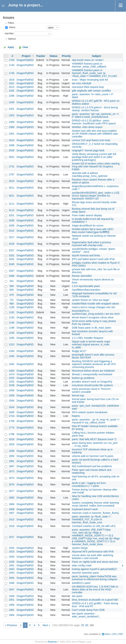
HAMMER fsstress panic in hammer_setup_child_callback (89, 65)
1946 (12, 583)
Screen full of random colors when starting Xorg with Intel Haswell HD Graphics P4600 (96, 166)
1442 (12, 364)
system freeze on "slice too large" (91, 300)
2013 (12, 87)
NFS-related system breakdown (90, 412)
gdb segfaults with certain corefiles (91, 91)
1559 (12, 395)
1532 (12, 382)
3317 (12, 237)
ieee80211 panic (81, 583)
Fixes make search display (87, 215)
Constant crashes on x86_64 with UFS (94, 526)
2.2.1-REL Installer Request (87, 338)
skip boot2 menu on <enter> (88, 60)
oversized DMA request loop (88, 87)
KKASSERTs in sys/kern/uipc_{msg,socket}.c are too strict (96, 312)
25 (82, 625)
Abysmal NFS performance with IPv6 (93, 552)
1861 (12, 461)
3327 (12, 250)
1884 (12, 504)
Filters (11, 23)
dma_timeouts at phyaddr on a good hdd (95, 600)
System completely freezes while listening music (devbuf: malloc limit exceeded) (95, 504)
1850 (12, 456)
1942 (12, 569)
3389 (12, 276)
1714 (12, 416)
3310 (12, 231)
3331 (12, 255)
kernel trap (78, 395)
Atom (107, 634)
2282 (12, 91)
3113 (12, 210)
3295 (12, 226)
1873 (12, 471)
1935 (12, 557)
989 (12, 304)
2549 (12, 150)
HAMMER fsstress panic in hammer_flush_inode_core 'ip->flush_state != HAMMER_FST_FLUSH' (95, 73)
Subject (97, 56)
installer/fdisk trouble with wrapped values (95, 304)
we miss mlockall (81, 83)
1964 (12, 615)
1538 (12, 385)
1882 (12, 498)
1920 (12, 548)
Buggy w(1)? (79, 351)
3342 (12, 259)
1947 (12, 589)
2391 (12, 134)
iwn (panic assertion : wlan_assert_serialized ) (86, 615)
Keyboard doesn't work (85, 509)
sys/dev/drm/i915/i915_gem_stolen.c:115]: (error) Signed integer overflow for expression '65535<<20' (96, 196)
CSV (114, 634)
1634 (12, 407)
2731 (12, 166)
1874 (12, 478)
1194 (12, 323)
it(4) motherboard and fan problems (92, 466)
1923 (12, 552)
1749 (12, 73)
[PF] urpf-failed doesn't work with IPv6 (93, 259)
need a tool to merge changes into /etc (94, 307)
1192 (12, 312)
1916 (12, 526)
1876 (12, 484)
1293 (12, 338)
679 (12, 295)
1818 (12, 439)
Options (12, 39)
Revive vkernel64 (82, 276)
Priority (66, 56)
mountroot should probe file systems (92, 385)
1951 (12, 600)
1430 (12, 351)
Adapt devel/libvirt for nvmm (88, 226)
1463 (12, 371)
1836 (12, 451)
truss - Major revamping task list (90, 80)
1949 (12, 596)
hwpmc (76, 416)
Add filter (9, 34)
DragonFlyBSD (25, 60)
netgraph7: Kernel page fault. (88, 150)
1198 (12, 328)
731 (12, 300)
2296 (12, 96)
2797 (12, 174)
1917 (12, 537)
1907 (12, 513)
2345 (12, 102)
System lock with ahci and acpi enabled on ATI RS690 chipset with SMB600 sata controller (95, 134)
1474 (12, 374)
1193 (12, 317)
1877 (12, 491)
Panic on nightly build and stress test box (95, 562)
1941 (12, 565)
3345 (12, 264)
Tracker (41, 56)
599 (12, 286)
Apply (11, 47)
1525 (12, 378)
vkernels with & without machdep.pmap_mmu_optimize (90, 174)
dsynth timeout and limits (86, 255)
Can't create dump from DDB (88, 610)
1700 (12, 60)
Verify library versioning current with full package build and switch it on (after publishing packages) (94, 157)
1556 (12, 390)
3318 (12, 244)
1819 (12, 80)
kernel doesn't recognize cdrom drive (93, 317)
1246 (12, 333)
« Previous (11, 625)
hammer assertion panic (85, 573)
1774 (12, 428)
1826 (12, 444)
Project (26, 56)
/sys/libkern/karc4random (86, 290)
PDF (121, 634)
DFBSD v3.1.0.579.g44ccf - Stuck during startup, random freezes (95, 109)
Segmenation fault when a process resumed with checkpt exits (91, 244)
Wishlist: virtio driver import (87, 127)
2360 (12, 127)
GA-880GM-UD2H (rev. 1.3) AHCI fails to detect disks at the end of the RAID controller (95, 589)
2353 (12, 115)
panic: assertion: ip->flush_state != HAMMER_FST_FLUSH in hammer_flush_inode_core (91, 519)
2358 (12, 122)
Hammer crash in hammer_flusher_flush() (95, 513)
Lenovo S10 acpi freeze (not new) (91, 140)
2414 (12, 140)
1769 (12, 421)
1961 (12, 610)
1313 (12, 344)
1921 (12, 83)
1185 (12, 307)
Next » (46, 625)
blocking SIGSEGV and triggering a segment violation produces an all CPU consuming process (94, 364)
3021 (12, 196)
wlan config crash (82, 565)
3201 (12, 215)
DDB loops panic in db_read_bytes (92, 328)
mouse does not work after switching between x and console (92, 557)
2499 (12, 145)
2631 (12, 157)
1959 (12, 605)
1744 (12, 65)
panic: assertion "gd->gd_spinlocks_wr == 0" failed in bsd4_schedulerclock (96, 115)
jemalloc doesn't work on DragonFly (92, 382)
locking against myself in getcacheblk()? (94, 569)
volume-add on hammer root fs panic (93, 456)
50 (87, 625)
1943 (12, 573)
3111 (12, 204)
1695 (12, 412)
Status (12, 27)
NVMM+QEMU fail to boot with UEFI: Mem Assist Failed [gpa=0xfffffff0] (93, 231)
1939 (12, 562)
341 (12, 281)
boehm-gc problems (83, 378)
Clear (25, 47)
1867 (12, 466)
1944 (12, 578)
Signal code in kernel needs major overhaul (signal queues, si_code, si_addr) (91, 344)
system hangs (80, 548)
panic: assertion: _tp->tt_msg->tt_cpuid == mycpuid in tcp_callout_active (96, 421)
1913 (12, 519)
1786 (12, 434)
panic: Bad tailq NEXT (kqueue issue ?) (94, 439)
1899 (12, 509)
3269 (12, 220)
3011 (12, 188)
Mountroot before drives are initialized (93, 371)
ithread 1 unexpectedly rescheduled (92, 374)
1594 (12, 401)
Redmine (52, 642)
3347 (12, 271)
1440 (12, 356)
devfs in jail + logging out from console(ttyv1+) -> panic (89, 484)
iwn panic (77, 596)
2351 (12, 109)
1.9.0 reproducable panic (86, 286)
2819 (12, 181)
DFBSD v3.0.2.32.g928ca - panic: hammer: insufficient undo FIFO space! (94, 122)
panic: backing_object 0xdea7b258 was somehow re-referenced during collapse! (95, 578)
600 (12, 290)
